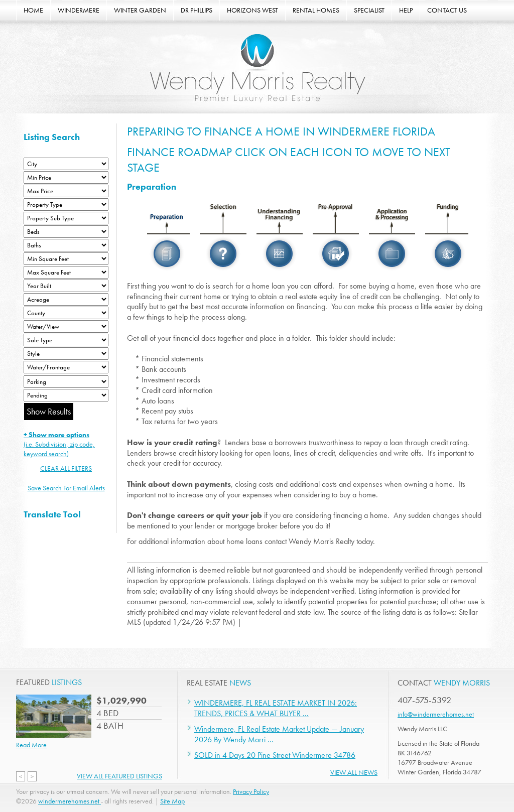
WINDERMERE (79, 10)
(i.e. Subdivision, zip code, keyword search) (59, 444)
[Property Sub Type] (66, 218)
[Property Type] (66, 205)
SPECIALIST (369, 10)
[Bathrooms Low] (66, 245)
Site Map (172, 801)
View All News (354, 772)
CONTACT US (447, 10)
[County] (66, 313)
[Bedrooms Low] (66, 232)
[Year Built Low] (66, 286)
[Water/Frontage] (66, 367)
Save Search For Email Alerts (66, 488)
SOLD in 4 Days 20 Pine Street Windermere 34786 (275, 755)
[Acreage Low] (66, 299)
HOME (33, 10)
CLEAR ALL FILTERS (66, 468)
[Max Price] (66, 191)
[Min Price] (66, 177)
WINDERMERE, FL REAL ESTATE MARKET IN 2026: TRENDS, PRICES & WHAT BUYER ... (276, 708)
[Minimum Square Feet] (66, 259)
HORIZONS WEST (252, 10)
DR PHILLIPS (197, 10)
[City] (66, 164)
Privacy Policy (251, 791)
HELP (406, 10)
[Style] (66, 354)
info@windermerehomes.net (436, 714)
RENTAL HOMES (316, 10)
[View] (66, 326)
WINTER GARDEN (140, 10)
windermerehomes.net (70, 801)
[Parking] (66, 382)
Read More (31, 745)
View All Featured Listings (119, 776)
